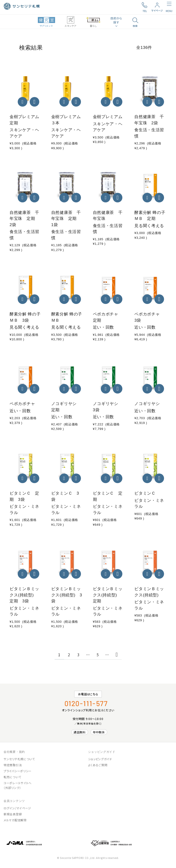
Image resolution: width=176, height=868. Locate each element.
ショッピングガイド (100, 759)
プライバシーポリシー (18, 771)
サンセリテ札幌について (19, 759)
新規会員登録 (13, 814)
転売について (12, 777)
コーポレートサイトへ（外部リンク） (18, 785)
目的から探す (116, 20)
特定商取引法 (13, 765)
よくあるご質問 (98, 765)
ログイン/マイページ (17, 808)
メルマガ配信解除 (15, 820)
